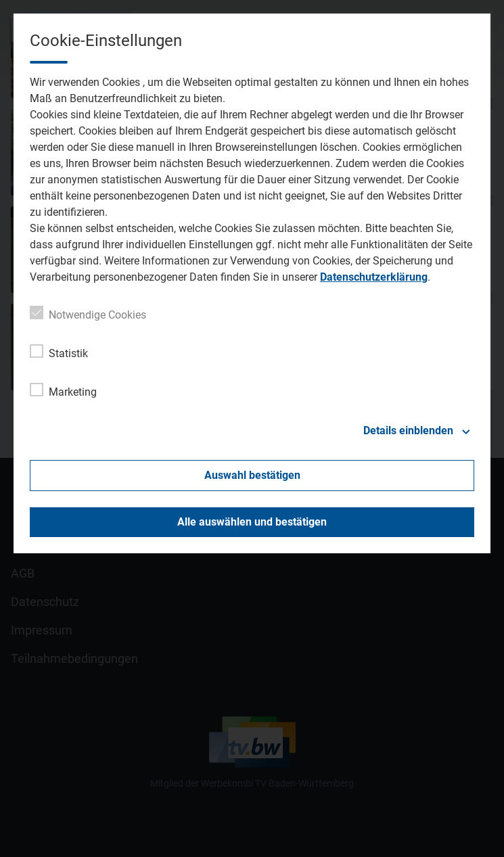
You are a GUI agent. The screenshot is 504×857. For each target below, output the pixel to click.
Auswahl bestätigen (252, 475)
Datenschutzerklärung (374, 277)
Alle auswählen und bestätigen (252, 522)
